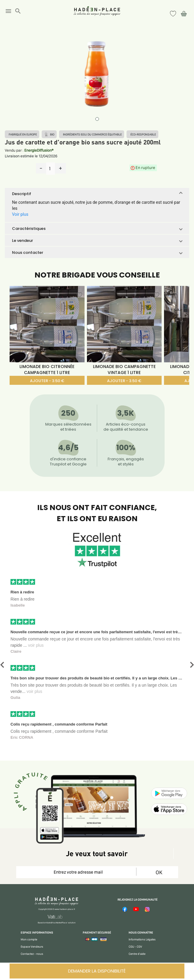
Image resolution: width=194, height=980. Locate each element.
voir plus (36, 645)
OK (159, 872)
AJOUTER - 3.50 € (47, 381)
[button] (97, 194)
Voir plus (20, 214)
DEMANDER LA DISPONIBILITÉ (97, 971)
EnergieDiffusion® (39, 150)
